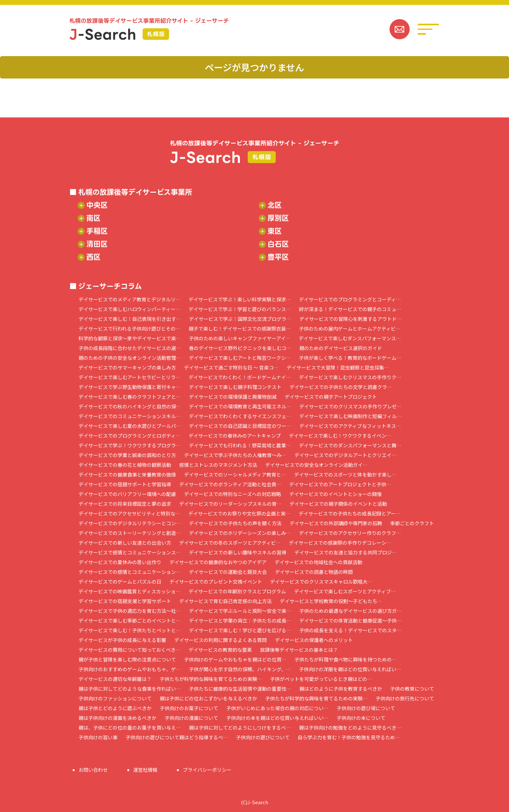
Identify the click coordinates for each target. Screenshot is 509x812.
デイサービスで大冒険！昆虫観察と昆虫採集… (338, 367)
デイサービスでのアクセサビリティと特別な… (129, 513)
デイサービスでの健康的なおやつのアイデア (218, 562)
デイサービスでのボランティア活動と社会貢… (230, 484)
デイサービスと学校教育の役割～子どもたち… (331, 601)
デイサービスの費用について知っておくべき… (130, 650)
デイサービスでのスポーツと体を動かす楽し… (345, 474)
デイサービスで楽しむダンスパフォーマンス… (350, 338)
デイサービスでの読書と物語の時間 (314, 572)
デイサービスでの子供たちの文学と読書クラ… (341, 387)
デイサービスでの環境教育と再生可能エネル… (240, 406)
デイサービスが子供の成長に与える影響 (122, 640)
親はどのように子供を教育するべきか (341, 689)
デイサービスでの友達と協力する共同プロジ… (346, 552)
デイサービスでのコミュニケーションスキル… (130, 416)
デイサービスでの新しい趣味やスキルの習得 (238, 552)
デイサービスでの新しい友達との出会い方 (125, 543)
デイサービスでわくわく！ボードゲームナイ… (240, 377)
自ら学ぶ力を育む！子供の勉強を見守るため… (349, 737)
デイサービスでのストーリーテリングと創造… (130, 533)
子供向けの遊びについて (263, 737)
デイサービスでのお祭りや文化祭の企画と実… (239, 513)
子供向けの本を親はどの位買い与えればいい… (277, 718)
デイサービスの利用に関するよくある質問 (221, 640)
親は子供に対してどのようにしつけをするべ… (240, 727)
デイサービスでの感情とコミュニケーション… (130, 572)
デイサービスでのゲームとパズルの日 (120, 582)
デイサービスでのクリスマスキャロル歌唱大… (321, 582)
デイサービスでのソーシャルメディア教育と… (235, 474)
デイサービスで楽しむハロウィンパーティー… (130, 309)
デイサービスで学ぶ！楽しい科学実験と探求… (240, 299)
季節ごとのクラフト (412, 523)
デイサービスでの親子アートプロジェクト (331, 397)
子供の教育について (412, 689)
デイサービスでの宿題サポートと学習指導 (125, 484)
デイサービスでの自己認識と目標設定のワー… (240, 426)
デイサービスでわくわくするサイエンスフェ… (240, 416)
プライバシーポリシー (207, 770)
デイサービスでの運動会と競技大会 (228, 572)
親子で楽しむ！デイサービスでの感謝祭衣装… (240, 328)
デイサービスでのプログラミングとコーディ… (350, 299)
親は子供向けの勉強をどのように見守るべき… (350, 727)
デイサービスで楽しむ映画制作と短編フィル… (350, 416)
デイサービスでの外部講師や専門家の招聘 (336, 523)
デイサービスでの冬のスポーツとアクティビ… (230, 543)
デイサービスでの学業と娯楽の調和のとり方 (127, 455)
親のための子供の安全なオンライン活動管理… (130, 358)
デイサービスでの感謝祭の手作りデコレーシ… (340, 543)
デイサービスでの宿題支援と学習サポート (125, 601)
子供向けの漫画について (191, 718)
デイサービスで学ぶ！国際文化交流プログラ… (240, 319)
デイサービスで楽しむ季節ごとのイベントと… (130, 620)
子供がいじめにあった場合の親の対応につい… (277, 708)
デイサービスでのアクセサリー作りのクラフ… (350, 533)
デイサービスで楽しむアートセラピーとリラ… (130, 377)
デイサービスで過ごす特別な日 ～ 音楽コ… (231, 367)
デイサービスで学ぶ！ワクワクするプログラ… (130, 445)
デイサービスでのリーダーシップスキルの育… (230, 504)
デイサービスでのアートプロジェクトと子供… (340, 484)
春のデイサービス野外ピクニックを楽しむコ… (240, 348)
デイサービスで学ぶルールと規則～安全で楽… (240, 611)
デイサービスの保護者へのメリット (314, 640)
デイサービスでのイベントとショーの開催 (335, 494)
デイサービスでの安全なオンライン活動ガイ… (316, 465)
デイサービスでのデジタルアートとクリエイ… (345, 455)
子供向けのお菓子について (189, 708)
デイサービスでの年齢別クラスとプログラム (237, 591)
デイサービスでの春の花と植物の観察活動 (125, 465)
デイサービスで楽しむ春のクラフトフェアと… (130, 397)
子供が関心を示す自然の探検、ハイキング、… (240, 669)
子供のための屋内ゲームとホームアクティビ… (350, 328)
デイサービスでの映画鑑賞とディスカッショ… (130, 591)
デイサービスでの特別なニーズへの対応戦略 (233, 494)
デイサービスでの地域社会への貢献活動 (318, 562)
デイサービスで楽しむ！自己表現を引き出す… (130, 319)
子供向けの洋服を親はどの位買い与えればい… (350, 669)
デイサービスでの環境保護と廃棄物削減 (233, 397)
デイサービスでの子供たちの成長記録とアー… (350, 513)
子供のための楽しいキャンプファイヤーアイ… (240, 338)
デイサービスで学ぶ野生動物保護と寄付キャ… (130, 387)
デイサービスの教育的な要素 (220, 650)
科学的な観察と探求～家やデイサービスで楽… (130, 338)
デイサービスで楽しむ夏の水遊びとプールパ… (130, 426)
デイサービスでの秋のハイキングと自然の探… (130, 406)
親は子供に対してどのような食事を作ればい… (130, 689)
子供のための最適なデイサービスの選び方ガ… (350, 611)
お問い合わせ (93, 770)
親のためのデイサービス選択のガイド (341, 348)
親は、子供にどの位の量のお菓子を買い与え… (130, 727)
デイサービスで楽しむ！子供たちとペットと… (130, 630)
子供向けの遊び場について (366, 708)
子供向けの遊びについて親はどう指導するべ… (177, 737)
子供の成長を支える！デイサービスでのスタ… (350, 630)
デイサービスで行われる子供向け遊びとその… (130, 328)
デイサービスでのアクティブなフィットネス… (350, 426)
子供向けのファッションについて (115, 698)
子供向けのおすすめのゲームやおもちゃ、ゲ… (130, 669)
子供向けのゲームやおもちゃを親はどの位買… (235, 659)
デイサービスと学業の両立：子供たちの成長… (240, 620)
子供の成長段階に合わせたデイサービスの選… (130, 348)
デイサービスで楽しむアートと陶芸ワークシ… (240, 358)
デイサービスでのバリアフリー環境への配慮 (127, 494)
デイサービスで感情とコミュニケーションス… (130, 552)
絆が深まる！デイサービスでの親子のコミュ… (350, 309)
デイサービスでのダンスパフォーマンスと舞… (350, 445)
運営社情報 (145, 770)
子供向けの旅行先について (405, 698)
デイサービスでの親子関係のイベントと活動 (338, 504)
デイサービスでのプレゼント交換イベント (216, 582)
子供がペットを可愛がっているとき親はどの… (321, 679)
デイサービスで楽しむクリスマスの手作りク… (350, 377)
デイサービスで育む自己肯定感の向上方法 (225, 601)
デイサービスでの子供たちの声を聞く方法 (235, 523)
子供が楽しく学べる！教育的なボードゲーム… (350, 358)
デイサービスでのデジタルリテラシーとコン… (130, 523)
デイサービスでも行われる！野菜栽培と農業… (240, 445)
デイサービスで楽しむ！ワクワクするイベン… (340, 436)
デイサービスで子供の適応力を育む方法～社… (130, 611)
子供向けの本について (361, 718)
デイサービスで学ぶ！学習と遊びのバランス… (240, 309)
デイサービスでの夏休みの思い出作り (120, 562)
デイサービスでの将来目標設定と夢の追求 (125, 504)
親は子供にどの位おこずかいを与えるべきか (208, 698)
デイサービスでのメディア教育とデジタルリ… (130, 299)
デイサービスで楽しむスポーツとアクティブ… (345, 591)
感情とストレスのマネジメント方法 (218, 465)
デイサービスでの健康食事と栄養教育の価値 (127, 474)
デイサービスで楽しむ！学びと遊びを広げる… (240, 630)
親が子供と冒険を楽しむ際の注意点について (127, 659)
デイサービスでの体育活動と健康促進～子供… (350, 620)
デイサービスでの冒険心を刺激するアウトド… (350, 319)
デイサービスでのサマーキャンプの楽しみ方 (127, 367)
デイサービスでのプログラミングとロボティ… (130, 436)
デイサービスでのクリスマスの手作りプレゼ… (350, 406)
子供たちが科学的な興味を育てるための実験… (211, 679)
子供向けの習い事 (98, 737)
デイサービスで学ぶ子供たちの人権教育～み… (235, 455)
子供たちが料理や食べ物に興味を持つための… (346, 659)
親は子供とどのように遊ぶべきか (115, 708)
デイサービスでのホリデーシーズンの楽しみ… (240, 533)
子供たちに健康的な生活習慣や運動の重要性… (240, 689)
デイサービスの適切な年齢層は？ (115, 679)
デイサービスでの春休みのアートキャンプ (235, 436)
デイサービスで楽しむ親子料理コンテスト (235, 387)
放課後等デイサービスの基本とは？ (299, 650)
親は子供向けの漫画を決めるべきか (118, 718)
